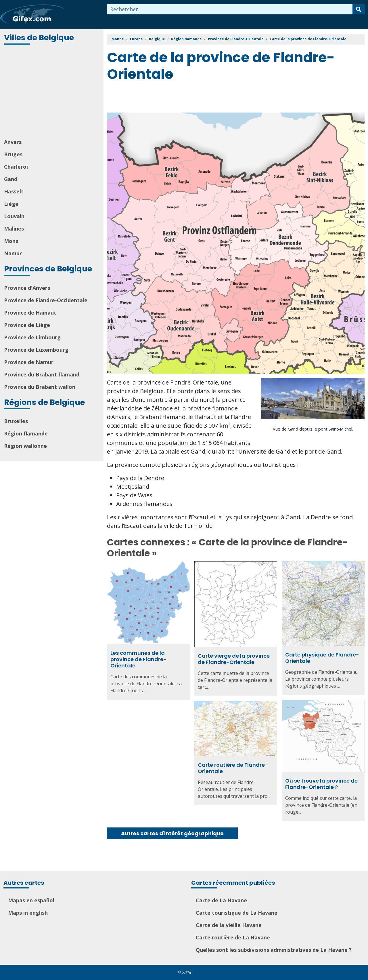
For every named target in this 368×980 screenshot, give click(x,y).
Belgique (157, 39)
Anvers (13, 142)
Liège (11, 204)
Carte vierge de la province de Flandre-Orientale (234, 659)
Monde (118, 39)
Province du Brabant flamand (42, 374)
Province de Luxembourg (36, 350)
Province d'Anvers (27, 288)
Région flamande (26, 433)
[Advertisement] (52, 92)
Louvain (14, 216)
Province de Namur (29, 362)
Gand (11, 179)
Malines (14, 229)
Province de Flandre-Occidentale (46, 300)
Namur (13, 253)
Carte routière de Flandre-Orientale (233, 768)
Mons (11, 241)
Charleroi (16, 167)
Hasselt (14, 191)
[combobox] (230, 9)
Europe (136, 39)
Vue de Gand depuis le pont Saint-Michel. (313, 429)
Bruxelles (16, 421)
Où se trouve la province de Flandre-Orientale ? (321, 784)
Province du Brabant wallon (40, 387)
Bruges (13, 154)
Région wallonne (25, 446)
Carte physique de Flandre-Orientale (322, 658)
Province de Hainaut (30, 313)
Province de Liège (27, 325)
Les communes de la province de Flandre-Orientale (138, 659)
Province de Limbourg (32, 337)
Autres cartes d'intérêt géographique (172, 833)
